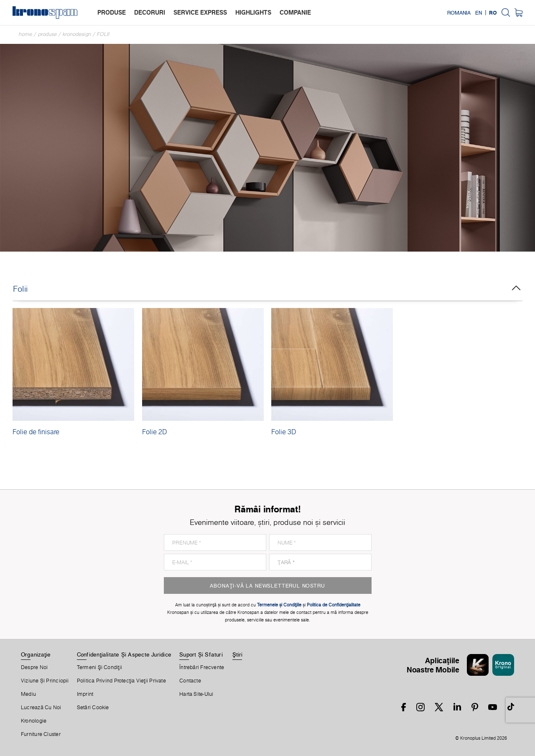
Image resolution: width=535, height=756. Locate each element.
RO (493, 13)
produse (112, 12)
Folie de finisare (36, 432)
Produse (47, 34)
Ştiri (238, 654)
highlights (253, 12)
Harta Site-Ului (196, 694)
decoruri (150, 12)
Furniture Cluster (41, 734)
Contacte (190, 681)
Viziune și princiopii (45, 681)
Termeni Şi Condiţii (99, 667)
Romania (459, 13)
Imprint (85, 694)
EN (479, 13)
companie (295, 12)
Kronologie (34, 721)
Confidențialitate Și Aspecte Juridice (124, 654)
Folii (103, 34)
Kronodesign (77, 34)
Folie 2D (154, 432)
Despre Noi (34, 667)
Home (25, 34)
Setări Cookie (93, 708)
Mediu (28, 694)
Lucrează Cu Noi (41, 708)
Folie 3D (284, 432)
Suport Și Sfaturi (201, 654)
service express (200, 12)
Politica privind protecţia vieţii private (121, 681)
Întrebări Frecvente (202, 667)
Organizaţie (36, 654)
